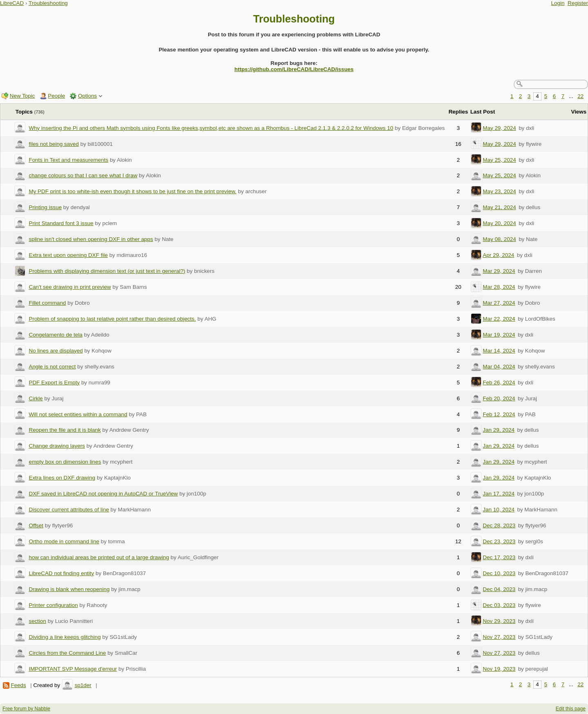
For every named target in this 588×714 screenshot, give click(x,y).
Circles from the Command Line (67, 653)
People (56, 96)
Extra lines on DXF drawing (62, 478)
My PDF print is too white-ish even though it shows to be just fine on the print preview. (133, 191)
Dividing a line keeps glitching (65, 637)
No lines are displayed (56, 351)
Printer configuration (53, 605)
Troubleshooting (48, 3)
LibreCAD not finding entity (61, 573)
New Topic (22, 96)
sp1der (83, 685)
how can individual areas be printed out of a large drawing (99, 557)
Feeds (18, 685)
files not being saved (54, 144)
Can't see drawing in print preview (70, 287)
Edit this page (571, 709)
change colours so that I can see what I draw (83, 175)
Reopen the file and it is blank (65, 430)
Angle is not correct (52, 367)
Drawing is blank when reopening (69, 589)
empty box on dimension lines (65, 462)
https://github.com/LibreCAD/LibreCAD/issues (294, 69)
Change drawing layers (57, 446)
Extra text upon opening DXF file (68, 255)
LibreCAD (12, 3)
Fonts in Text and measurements (68, 160)
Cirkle (36, 398)
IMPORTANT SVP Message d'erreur (73, 669)
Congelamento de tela (55, 335)
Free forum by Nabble (26, 709)
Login (558, 3)
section (37, 621)
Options (87, 96)
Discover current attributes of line (69, 510)
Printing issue (45, 207)
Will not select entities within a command (78, 414)
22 (580, 96)
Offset (36, 525)
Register (578, 3)
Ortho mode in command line (64, 541)
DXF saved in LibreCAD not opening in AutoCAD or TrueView (103, 494)
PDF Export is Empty (54, 383)
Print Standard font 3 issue (61, 223)
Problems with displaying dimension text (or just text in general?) (107, 271)
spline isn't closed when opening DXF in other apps (91, 239)
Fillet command (47, 303)
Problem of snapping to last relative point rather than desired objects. (112, 319)
